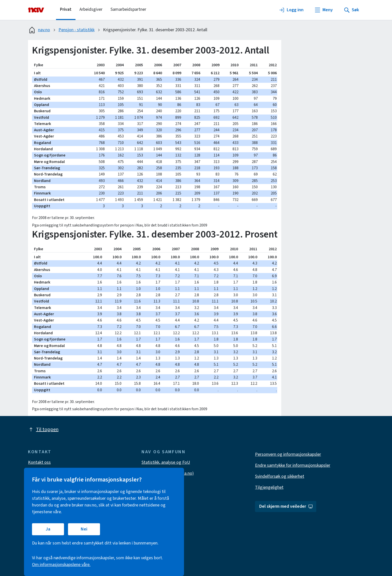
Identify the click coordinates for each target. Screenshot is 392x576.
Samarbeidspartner (128, 9)
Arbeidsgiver (91, 9)
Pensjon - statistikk (76, 30)
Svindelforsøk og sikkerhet (280, 476)
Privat (66, 9)
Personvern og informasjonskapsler (288, 454)
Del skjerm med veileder (286, 506)
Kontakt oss (39, 462)
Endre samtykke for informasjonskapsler (293, 465)
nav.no (39, 30)
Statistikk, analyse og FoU (166, 462)
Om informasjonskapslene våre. (61, 565)
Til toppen (43, 429)
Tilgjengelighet (269, 487)
